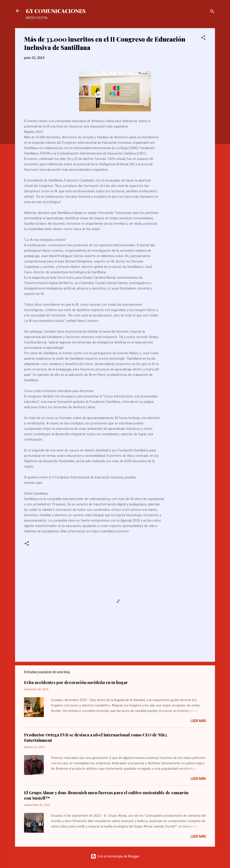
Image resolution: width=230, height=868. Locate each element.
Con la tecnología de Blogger (115, 856)
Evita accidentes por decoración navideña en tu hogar (76, 682)
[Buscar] (212, 12)
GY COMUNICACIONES (56, 11)
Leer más (198, 721)
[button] (203, 38)
